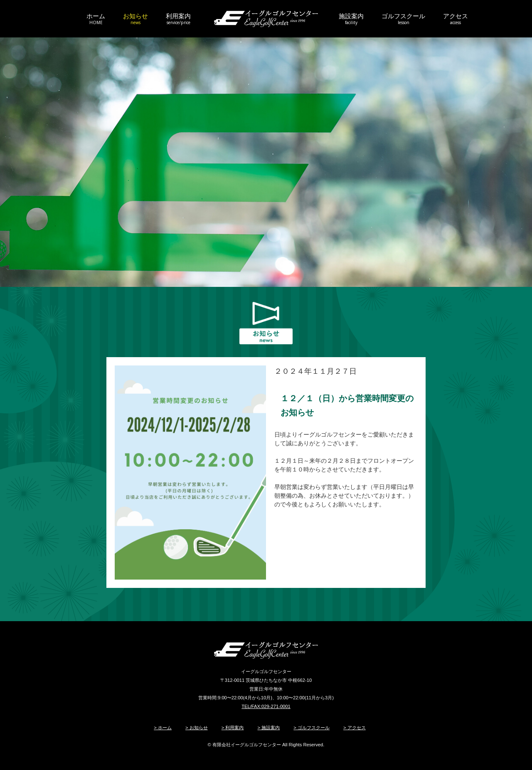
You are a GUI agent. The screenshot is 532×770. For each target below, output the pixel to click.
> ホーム (163, 728)
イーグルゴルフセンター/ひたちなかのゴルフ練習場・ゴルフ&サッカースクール (266, 19)
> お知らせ (197, 728)
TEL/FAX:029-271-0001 (266, 706)
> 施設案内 (269, 728)
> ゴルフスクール (312, 728)
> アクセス (355, 728)
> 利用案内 (233, 728)
